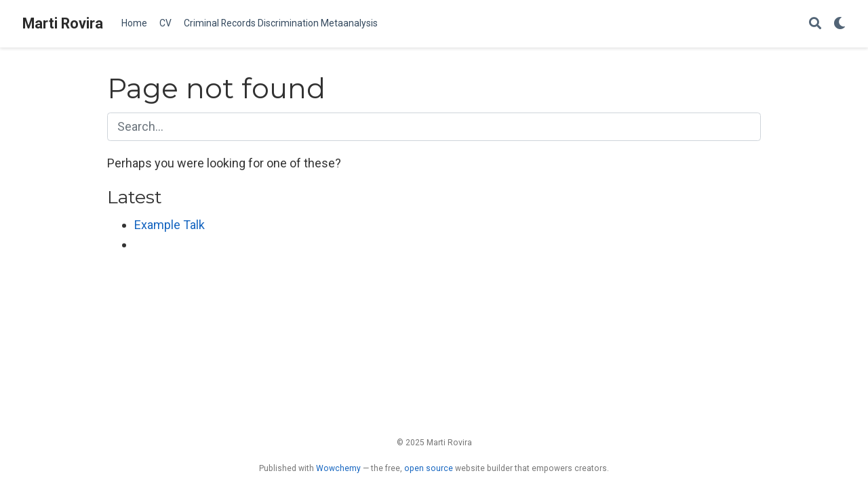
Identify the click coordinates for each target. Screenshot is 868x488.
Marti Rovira (63, 23)
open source (429, 468)
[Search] (815, 24)
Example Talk (170, 225)
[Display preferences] (840, 24)
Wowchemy (338, 468)
